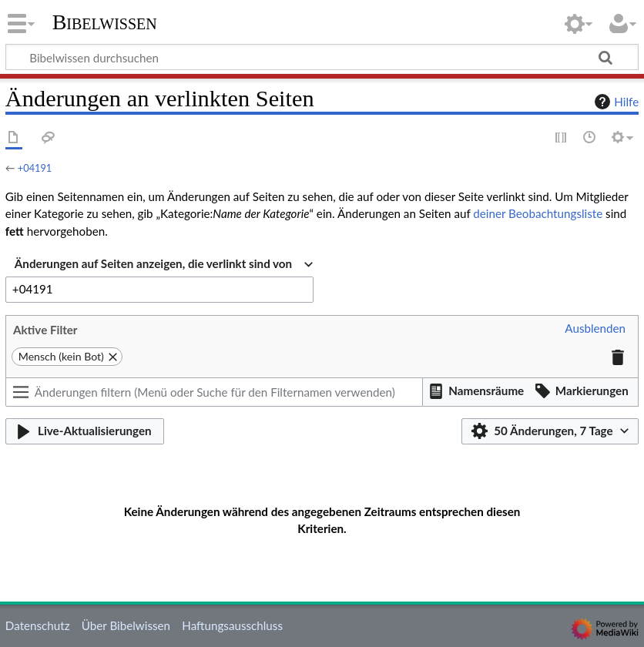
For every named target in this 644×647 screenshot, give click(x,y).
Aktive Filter (45, 330)
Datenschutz (38, 625)
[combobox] (164, 264)
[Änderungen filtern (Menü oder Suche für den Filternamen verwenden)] (214, 392)
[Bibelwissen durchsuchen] (322, 57)
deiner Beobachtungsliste (538, 213)
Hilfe (615, 102)
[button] (595, 329)
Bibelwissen (105, 22)
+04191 (35, 168)
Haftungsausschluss (232, 625)
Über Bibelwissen (126, 625)
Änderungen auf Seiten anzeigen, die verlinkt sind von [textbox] (153, 263)
